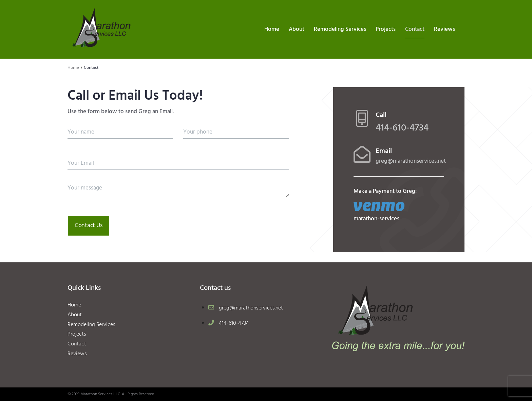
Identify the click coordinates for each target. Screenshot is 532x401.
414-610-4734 (402, 128)
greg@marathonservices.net (411, 161)
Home (73, 67)
